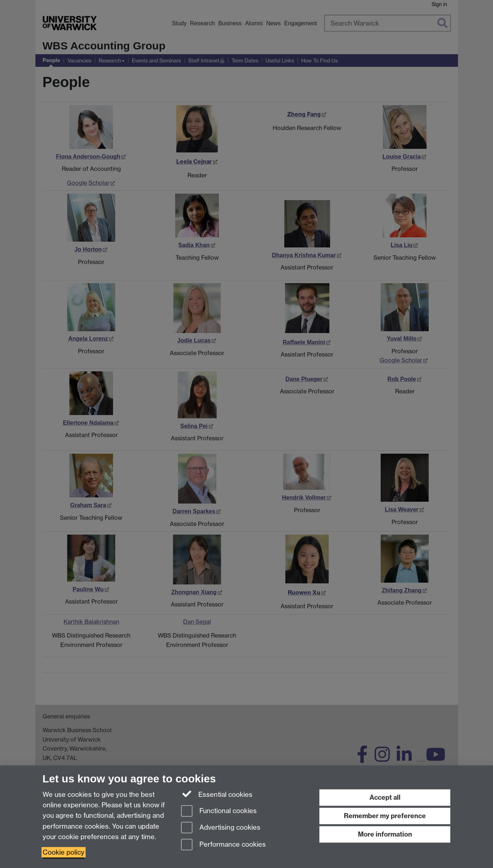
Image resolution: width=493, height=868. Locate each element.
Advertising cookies (221, 828)
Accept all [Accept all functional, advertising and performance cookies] (385, 797)
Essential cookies (217, 794)
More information (385, 834)
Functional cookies (219, 811)
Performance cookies (223, 845)
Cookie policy (64, 852)
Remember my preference (385, 816)
